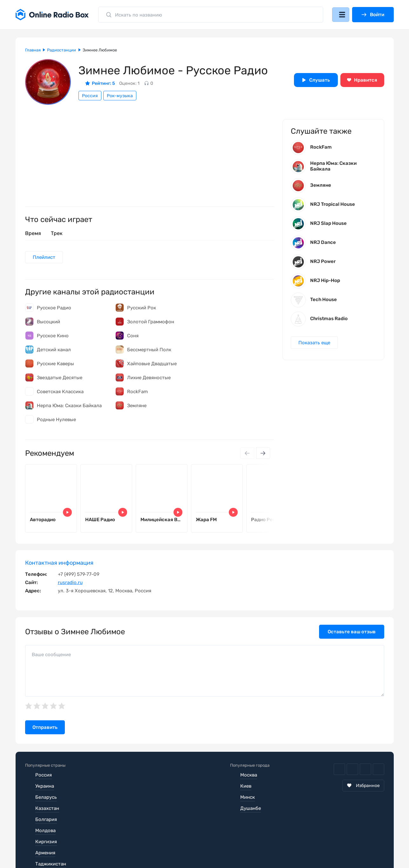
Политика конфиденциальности (148, 844)
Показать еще (315, 345)
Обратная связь (217, 844)
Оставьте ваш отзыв (352, 633)
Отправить (45, 729)
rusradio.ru (70, 584)
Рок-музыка (120, 96)
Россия (90, 96)
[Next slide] (263, 454)
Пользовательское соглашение (61, 844)
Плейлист (45, 258)
